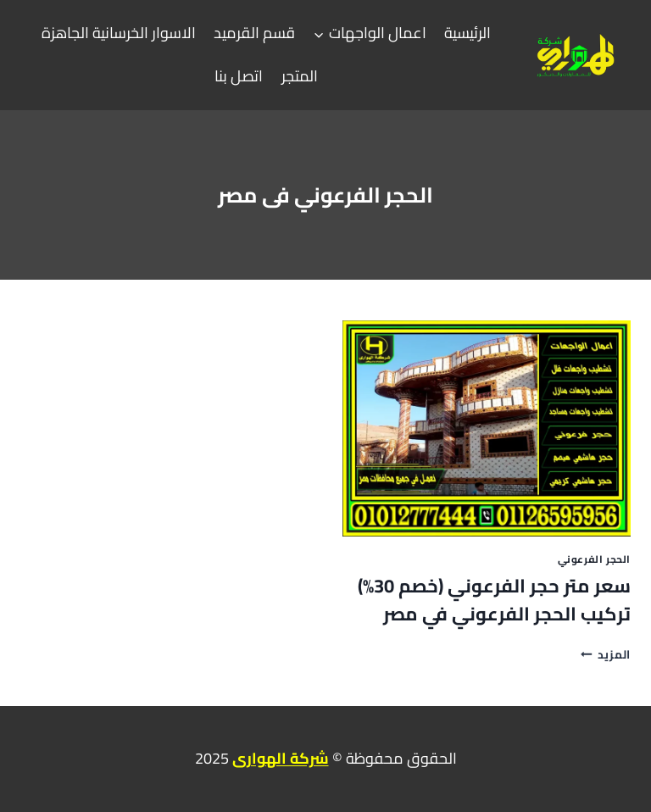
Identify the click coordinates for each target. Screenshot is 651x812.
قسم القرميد (254, 33)
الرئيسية (467, 33)
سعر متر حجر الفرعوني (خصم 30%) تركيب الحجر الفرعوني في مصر (494, 600)
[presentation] (487, 428)
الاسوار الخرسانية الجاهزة (119, 33)
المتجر (300, 76)
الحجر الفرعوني (594, 559)
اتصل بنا (239, 76)
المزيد (606, 654)
